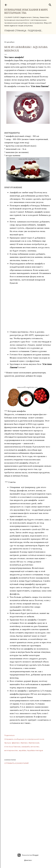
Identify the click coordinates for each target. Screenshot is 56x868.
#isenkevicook (34, 743)
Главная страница (15, 31)
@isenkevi (16, 743)
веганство (35, 747)
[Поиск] (50, 4)
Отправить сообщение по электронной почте (24, 739)
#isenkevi (24, 743)
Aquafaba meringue (35, 750)
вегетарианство (11, 750)
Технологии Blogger (28, 855)
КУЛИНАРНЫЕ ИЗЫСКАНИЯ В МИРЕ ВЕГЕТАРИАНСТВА (26, 11)
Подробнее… (35, 31)
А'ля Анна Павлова (12, 747)
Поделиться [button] (9, 735)
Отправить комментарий (16, 763)
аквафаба (26, 747)
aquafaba (23, 750)
